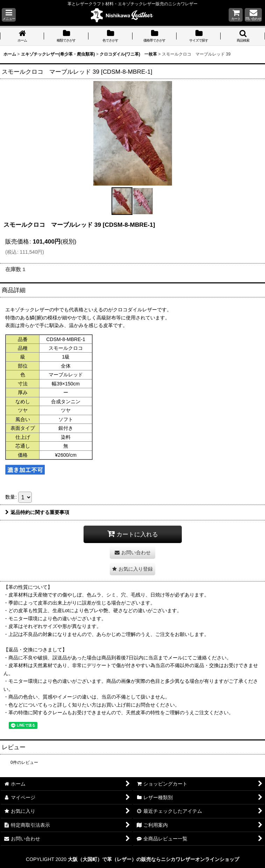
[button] (9, 15)
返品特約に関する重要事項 (37, 512)
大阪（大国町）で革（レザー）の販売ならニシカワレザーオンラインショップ (153, 859)
